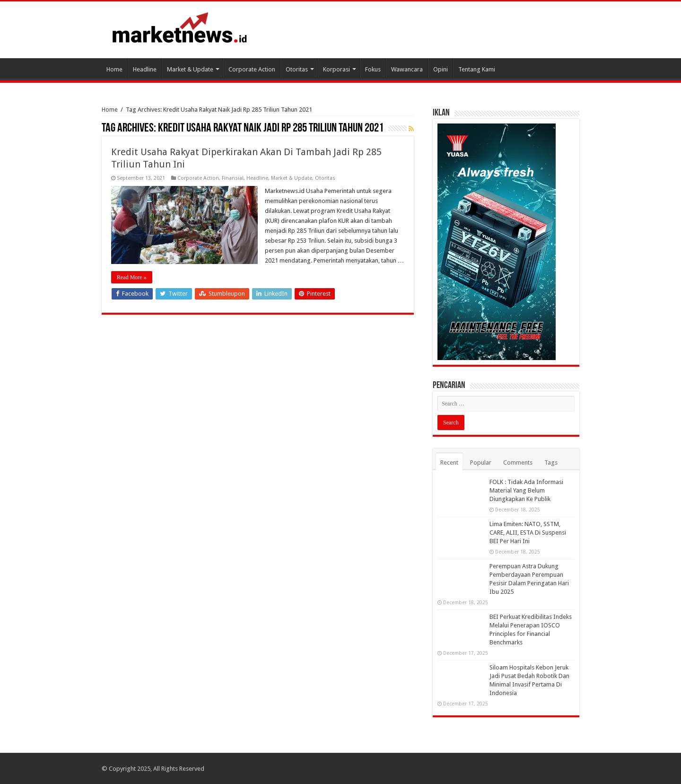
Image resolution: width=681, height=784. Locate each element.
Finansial (233, 178)
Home (114, 69)
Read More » (132, 277)
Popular (481, 462)
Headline (145, 69)
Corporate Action (252, 69)
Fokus (373, 69)
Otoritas (297, 69)
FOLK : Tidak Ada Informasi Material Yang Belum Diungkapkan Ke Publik (526, 490)
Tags (551, 462)
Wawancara (407, 69)
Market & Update (190, 69)
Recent (449, 462)
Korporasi (336, 69)
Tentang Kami (477, 69)
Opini (441, 69)
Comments (518, 462)
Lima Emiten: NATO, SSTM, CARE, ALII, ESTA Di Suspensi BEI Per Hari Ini (528, 533)
